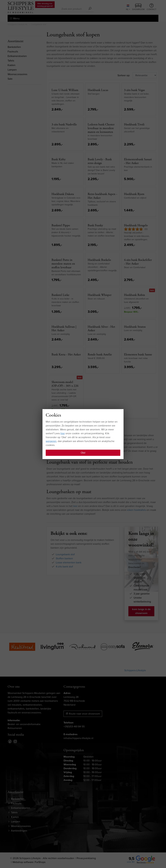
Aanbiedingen (19, 831)
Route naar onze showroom (83, 714)
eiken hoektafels (136, 510)
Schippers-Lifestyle (135, 670)
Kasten (12, 65)
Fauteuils (13, 52)
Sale (10, 79)
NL (128, 8)
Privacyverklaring (86, 858)
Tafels (11, 61)
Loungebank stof (65, 554)
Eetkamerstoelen (17, 56)
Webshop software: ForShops (29, 862)
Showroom (138, 7)
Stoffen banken (64, 558)
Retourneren (15, 728)
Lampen (12, 70)
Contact (151, 7)
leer (75, 506)
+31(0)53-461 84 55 (74, 726)
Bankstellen (14, 47)
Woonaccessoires (17, 74)
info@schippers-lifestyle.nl (78, 738)
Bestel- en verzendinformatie (24, 724)
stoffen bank (59, 435)
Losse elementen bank (69, 562)
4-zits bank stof (64, 567)
